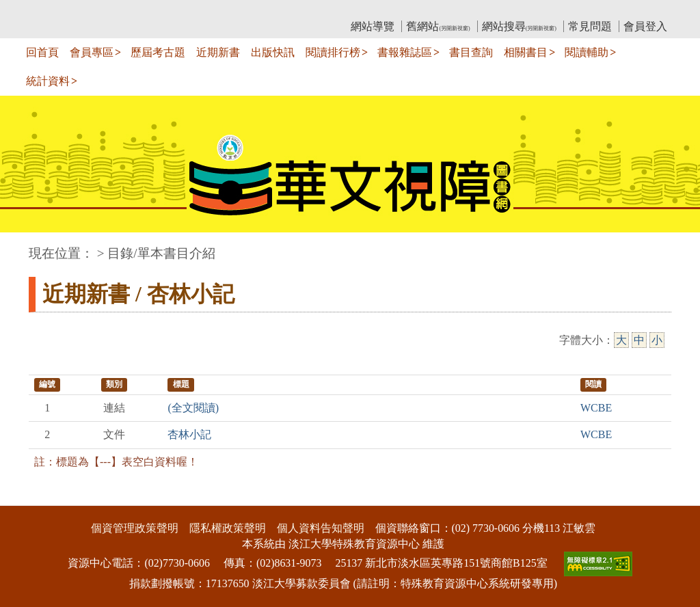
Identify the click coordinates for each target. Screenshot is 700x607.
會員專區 (92, 52)
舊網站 (438, 26)
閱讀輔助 (587, 52)
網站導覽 (373, 26)
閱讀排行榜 (333, 52)
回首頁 (42, 52)
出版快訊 (273, 52)
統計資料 (48, 81)
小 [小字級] (657, 340)
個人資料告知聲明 (321, 528)
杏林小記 (189, 434)
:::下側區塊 (26, 497)
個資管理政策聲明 (135, 528)
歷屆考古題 (158, 52)
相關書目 (526, 52)
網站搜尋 (519, 26)
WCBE (596, 408)
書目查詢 (471, 52)
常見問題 (590, 26)
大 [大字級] (621, 340)
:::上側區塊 (55, 11)
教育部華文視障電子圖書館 (150, 11)
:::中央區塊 (26, 246)
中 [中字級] (639, 340)
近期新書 (218, 52)
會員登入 (645, 26)
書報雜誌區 (405, 52)
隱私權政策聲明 (228, 528)
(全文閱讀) (193, 408)
